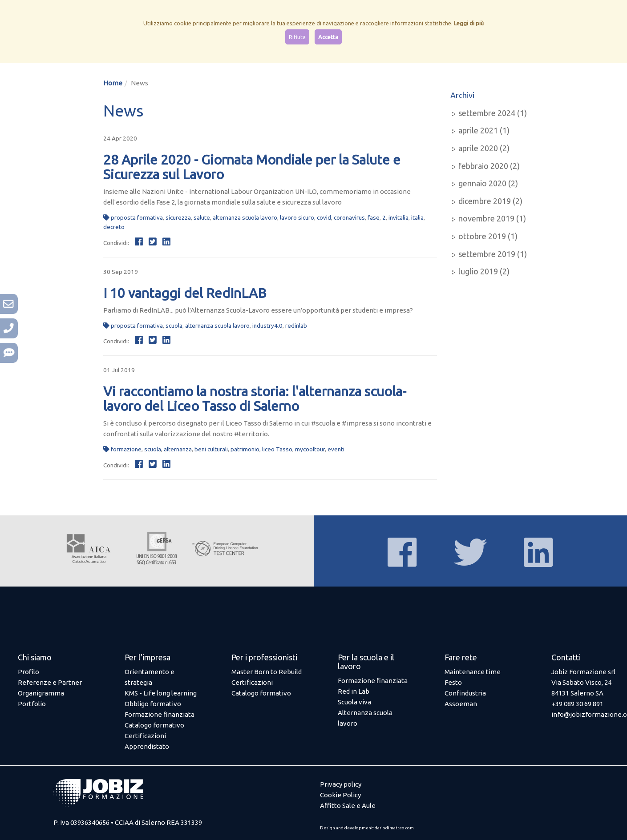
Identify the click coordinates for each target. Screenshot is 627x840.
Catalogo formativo (154, 725)
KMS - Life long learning (161, 693)
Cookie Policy (340, 795)
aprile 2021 (478, 130)
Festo (453, 682)
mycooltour (310, 449)
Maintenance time (473, 672)
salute (202, 217)
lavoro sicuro (297, 217)
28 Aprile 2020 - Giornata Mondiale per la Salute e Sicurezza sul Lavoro (252, 167)
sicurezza (178, 217)
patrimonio (245, 449)
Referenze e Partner (50, 682)
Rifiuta (297, 37)
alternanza (178, 449)
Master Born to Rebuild (267, 672)
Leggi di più (469, 23)
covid (324, 217)
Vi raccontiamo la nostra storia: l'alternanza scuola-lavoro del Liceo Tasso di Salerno (255, 399)
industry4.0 (267, 326)
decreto (114, 227)
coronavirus (349, 217)
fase (374, 217)
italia (417, 217)
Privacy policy (341, 784)
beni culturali (211, 449)
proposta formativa (137, 217)
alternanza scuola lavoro (245, 217)
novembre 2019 (486, 218)
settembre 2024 (487, 113)
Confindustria (465, 693)
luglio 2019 (478, 271)
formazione (126, 449)
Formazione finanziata (160, 714)
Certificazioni (145, 736)
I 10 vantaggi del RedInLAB (185, 293)
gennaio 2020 (482, 183)
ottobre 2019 (482, 236)
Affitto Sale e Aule (348, 806)
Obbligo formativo (153, 704)
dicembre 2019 (485, 201)
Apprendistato (147, 746)
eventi (336, 449)
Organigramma (41, 693)
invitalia (398, 217)
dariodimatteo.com (394, 828)
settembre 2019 (487, 254)
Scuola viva (354, 702)
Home (113, 83)
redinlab (296, 326)
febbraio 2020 (483, 166)
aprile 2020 (478, 148)
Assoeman (461, 704)
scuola (174, 326)
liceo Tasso (277, 449)
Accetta (328, 37)
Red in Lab (354, 691)
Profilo (28, 672)
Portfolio (32, 704)
